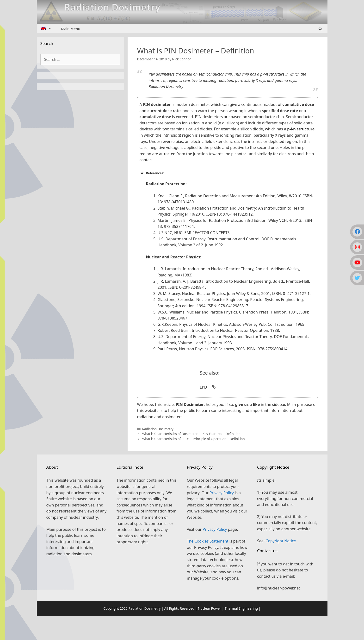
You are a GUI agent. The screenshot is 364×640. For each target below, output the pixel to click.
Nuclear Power (210, 608)
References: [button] (152, 173)
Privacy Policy (222, 493)
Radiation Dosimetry (158, 429)
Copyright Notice (281, 541)
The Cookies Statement (208, 541)
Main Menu (71, 29)
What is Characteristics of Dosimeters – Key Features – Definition (191, 434)
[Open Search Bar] (320, 29)
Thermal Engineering (241, 608)
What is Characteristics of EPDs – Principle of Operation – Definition (194, 439)
